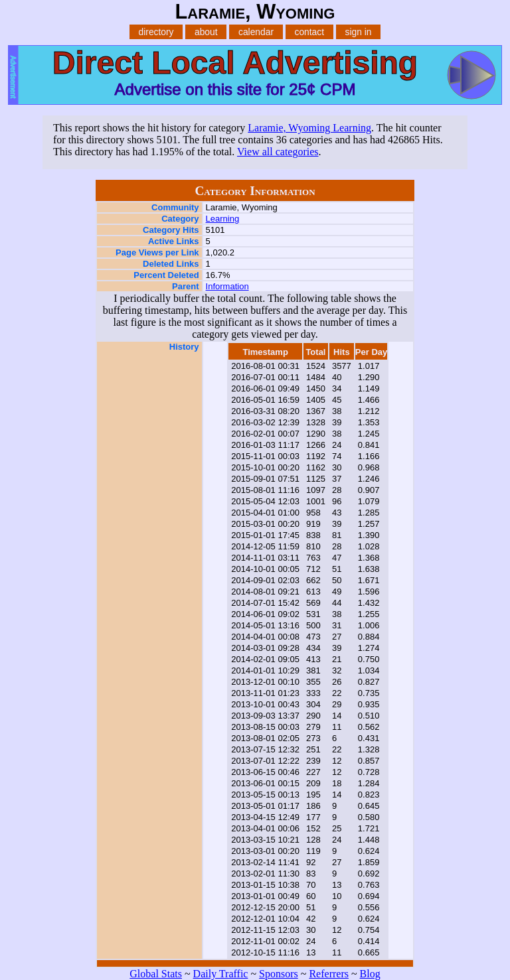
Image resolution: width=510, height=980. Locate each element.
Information (227, 286)
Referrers (329, 974)
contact (309, 32)
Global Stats (156, 974)
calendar (256, 32)
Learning (223, 219)
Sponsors (279, 974)
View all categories (278, 152)
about (206, 32)
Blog (370, 974)
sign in (359, 32)
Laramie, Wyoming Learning (309, 128)
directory (156, 32)
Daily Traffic (221, 974)
